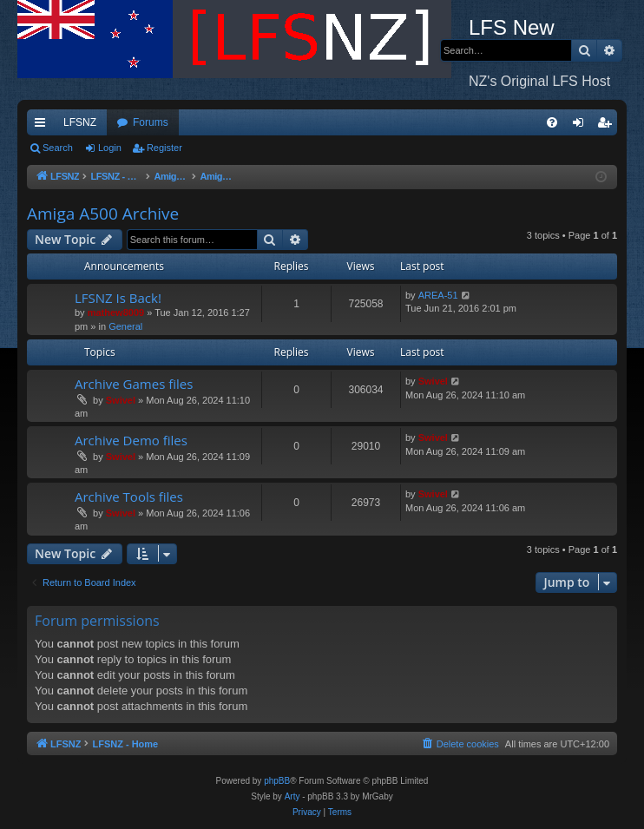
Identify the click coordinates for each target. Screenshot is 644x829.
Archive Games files (134, 384)
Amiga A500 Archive (103, 214)
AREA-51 (438, 295)
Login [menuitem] (582, 126)
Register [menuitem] (608, 126)
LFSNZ (80, 122)
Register (164, 148)
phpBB (277, 781)
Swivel (121, 400)
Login (110, 148)
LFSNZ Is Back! (118, 298)
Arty (292, 796)
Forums (151, 122)
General (125, 326)
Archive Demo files (131, 440)
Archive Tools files (129, 497)
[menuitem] (552, 122)
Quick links (43, 126)
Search (58, 148)
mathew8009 (116, 313)
